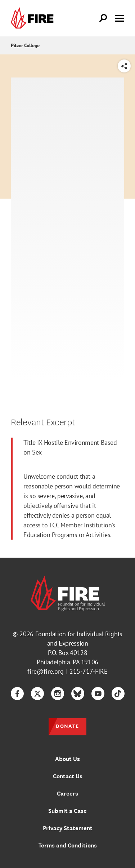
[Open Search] (103, 18)
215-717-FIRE (89, 671)
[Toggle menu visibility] (120, 18)
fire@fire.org (46, 671)
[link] (34, 18)
